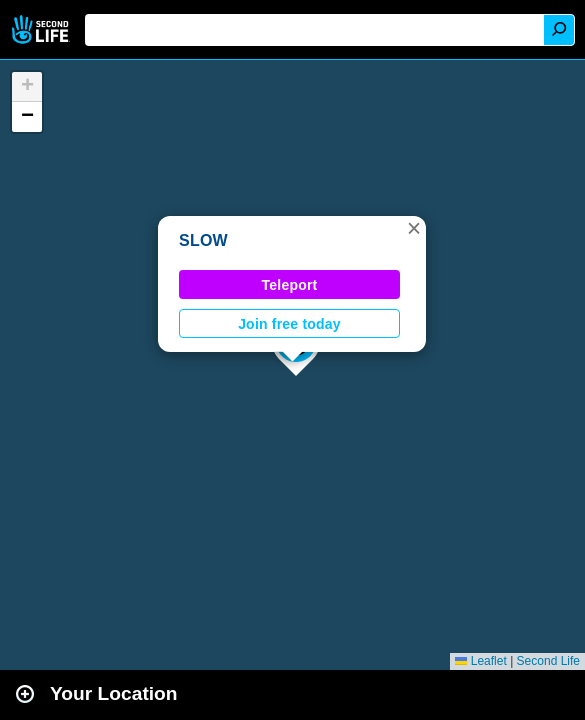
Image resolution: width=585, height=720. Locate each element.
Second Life (42, 29)
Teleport (290, 285)
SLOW (203, 240)
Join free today (289, 324)
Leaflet (480, 661)
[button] (414, 228)
